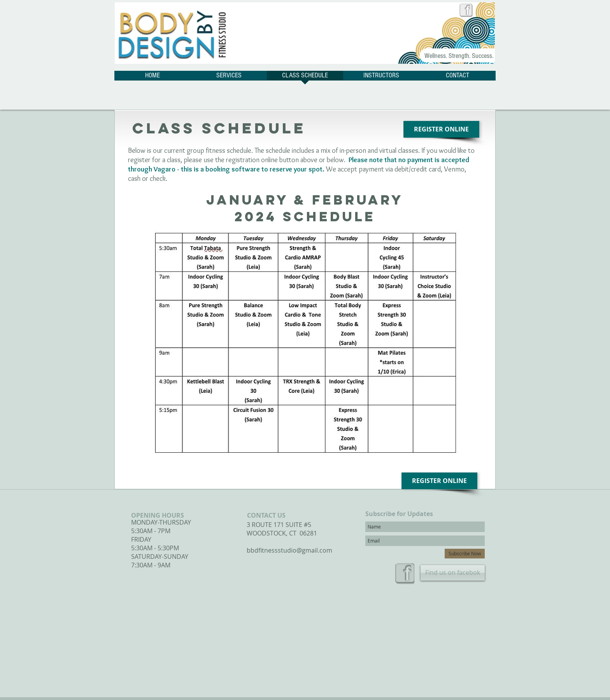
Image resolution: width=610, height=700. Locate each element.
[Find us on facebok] (453, 573)
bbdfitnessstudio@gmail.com (289, 550)
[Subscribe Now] (465, 554)
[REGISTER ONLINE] (441, 129)
